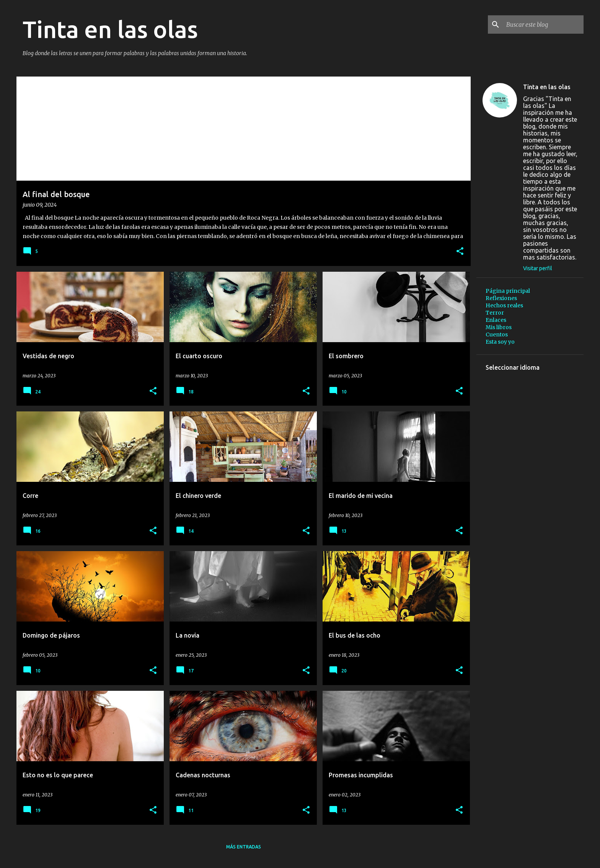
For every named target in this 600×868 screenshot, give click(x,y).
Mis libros (499, 327)
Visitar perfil (538, 268)
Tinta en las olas (547, 87)
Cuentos (497, 334)
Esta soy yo (500, 342)
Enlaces (496, 320)
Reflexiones (501, 298)
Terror (495, 313)
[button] (460, 252)
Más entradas (244, 847)
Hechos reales (504, 305)
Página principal (508, 291)
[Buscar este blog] (543, 24)
